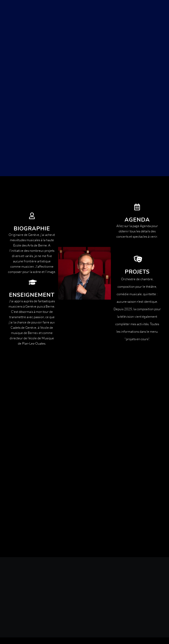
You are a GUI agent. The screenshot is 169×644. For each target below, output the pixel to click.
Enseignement (32, 295)
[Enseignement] (32, 282)
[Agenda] (137, 207)
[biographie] (32, 216)
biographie (32, 229)
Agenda (137, 220)
